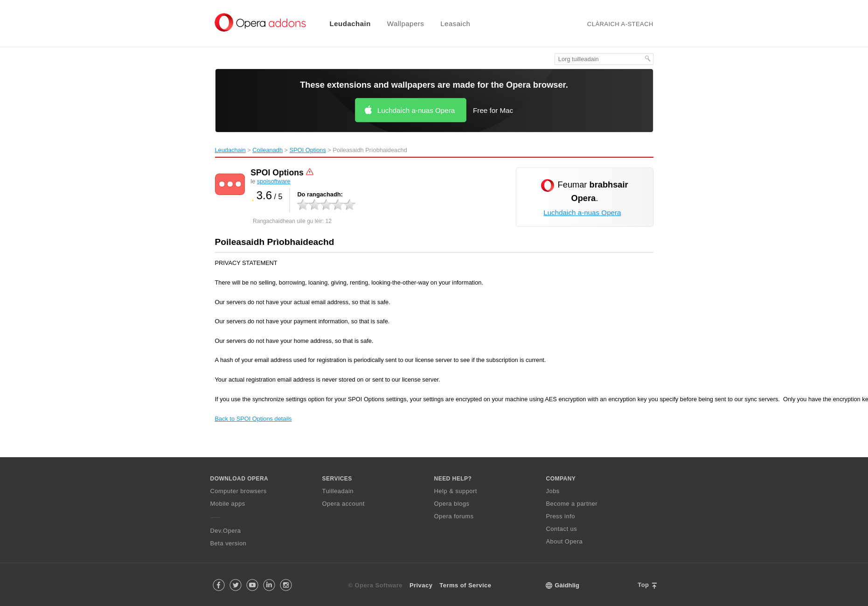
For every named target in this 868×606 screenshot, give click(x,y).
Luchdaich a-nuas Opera (416, 110)
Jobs (553, 491)
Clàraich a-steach (620, 24)
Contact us (562, 529)
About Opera (565, 541)
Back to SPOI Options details (253, 419)
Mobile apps (228, 504)
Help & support (456, 491)
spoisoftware (274, 181)
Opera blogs (452, 504)
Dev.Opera (226, 531)
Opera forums (454, 516)
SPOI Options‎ (308, 150)
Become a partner (572, 504)
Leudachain (350, 24)
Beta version (229, 543)
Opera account (344, 504)
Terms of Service (465, 585)
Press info (561, 516)
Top (643, 585)
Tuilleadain (338, 491)
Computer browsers (239, 491)
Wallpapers (406, 24)
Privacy (421, 585)
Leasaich (455, 24)
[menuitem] (344, 24)
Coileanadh (267, 150)
